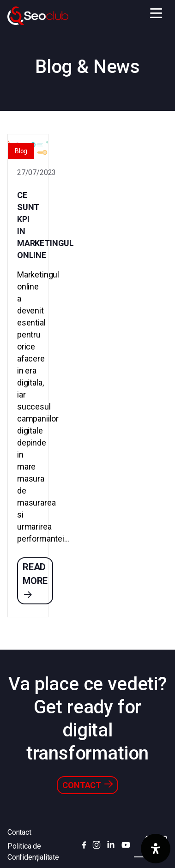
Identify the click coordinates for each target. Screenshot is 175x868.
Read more (35, 580)
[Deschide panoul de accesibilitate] (156, 849)
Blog (21, 151)
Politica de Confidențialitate (33, 852)
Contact (87, 784)
